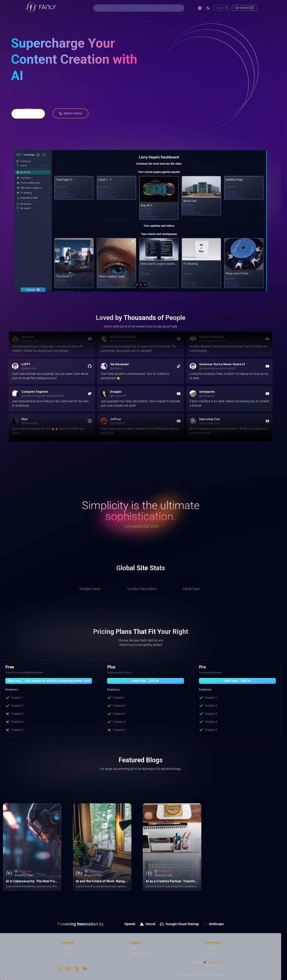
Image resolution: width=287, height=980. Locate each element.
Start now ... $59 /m (237, 681)
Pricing (161, 8)
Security (219, 975)
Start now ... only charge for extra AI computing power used (49, 681)
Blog (176, 8)
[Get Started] (244, 8)
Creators (125, 8)
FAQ (134, 948)
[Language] (200, 8)
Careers (67, 948)
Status (211, 948)
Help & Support (140, 953)
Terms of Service (204, 975)
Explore (143, 8)
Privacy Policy (186, 975)
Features (105, 8)
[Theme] (208, 8)
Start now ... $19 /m (146, 681)
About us (68, 953)
